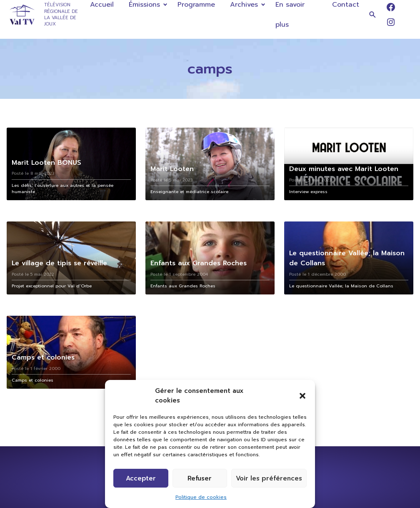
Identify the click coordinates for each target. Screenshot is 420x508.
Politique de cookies (201, 497)
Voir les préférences (269, 478)
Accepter (141, 478)
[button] (302, 396)
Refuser (200, 478)
